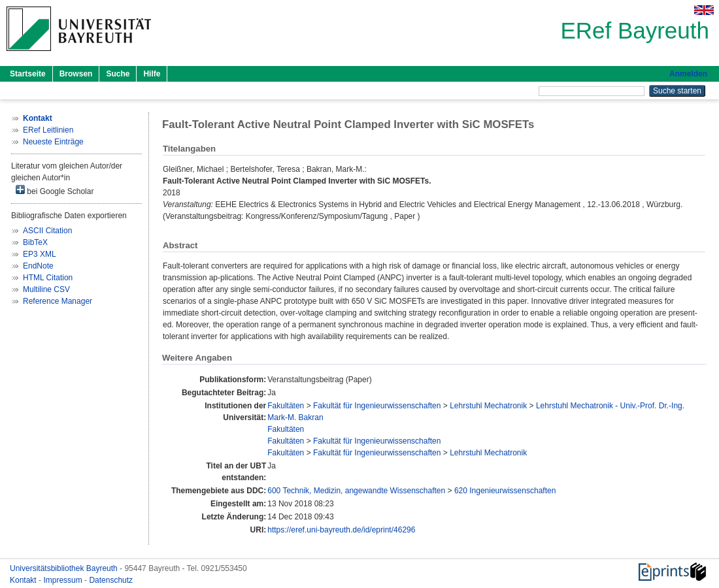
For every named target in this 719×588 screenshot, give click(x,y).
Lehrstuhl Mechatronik (488, 406)
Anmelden (688, 74)
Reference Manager (58, 301)
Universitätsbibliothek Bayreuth (65, 568)
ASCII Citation (47, 231)
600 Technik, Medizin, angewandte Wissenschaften (356, 491)
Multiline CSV (46, 289)
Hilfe (152, 74)
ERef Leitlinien (48, 130)
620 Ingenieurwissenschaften (505, 491)
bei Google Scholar (55, 190)
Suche (118, 74)
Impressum (64, 580)
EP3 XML (40, 254)
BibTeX (35, 242)
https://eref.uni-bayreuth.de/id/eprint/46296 (341, 530)
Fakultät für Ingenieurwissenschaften (377, 406)
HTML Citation (48, 278)
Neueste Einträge (53, 142)
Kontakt (24, 580)
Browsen (76, 74)
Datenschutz (111, 580)
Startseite (28, 74)
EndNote (38, 266)
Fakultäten (286, 406)
